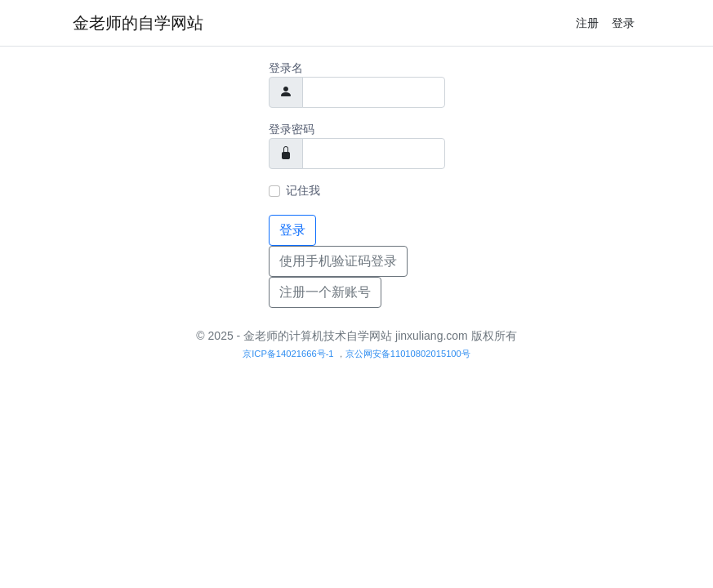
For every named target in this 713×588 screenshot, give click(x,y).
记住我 (303, 190)
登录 (623, 23)
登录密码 (292, 129)
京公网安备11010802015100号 (408, 354)
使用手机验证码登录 (338, 261)
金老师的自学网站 (138, 23)
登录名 (286, 68)
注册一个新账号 (325, 292)
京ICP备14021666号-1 (288, 354)
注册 (587, 23)
